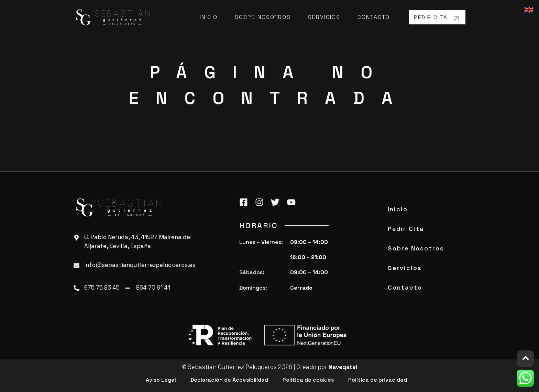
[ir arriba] (526, 359)
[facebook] (245, 202)
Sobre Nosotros (263, 17)
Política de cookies (308, 380)
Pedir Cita (406, 229)
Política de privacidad (378, 380)
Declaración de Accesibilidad (229, 380)
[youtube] (293, 202)
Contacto (374, 17)
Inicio (209, 17)
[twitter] (277, 202)
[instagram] (261, 202)
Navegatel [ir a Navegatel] (343, 367)
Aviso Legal (161, 380)
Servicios (324, 17)
